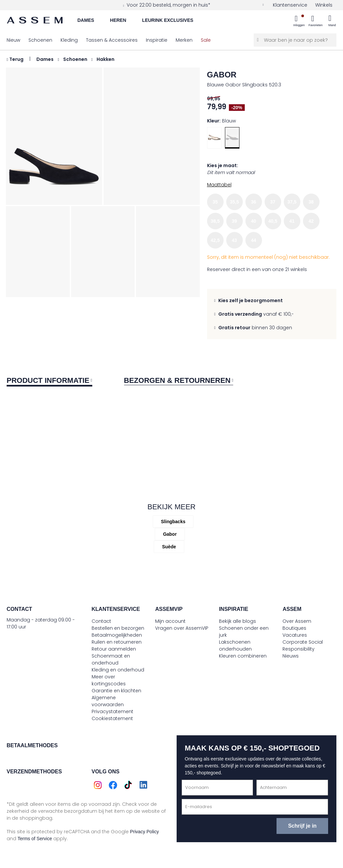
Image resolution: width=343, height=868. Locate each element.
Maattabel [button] (219, 185)
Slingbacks (173, 522)
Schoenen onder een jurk (244, 632)
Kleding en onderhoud (118, 670)
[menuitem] (299, 22)
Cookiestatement (112, 718)
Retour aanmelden (114, 649)
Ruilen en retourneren (117, 642)
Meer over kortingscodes (109, 680)
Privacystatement (112, 711)
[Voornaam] (217, 788)
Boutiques (294, 628)
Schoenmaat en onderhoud (111, 659)
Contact (101, 621)
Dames (86, 20)
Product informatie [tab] (48, 380)
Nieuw (13, 40)
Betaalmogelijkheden (117, 635)
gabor (222, 75)
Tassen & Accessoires (112, 40)
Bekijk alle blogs (237, 621)
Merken (184, 40)
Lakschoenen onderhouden (235, 645)
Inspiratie (157, 40)
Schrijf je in (302, 826)
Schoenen (40, 40)
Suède (169, 547)
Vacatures (295, 635)
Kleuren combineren (243, 656)
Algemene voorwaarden (108, 701)
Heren (118, 20)
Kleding (69, 40)
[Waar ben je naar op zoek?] (295, 40)
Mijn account (170, 621)
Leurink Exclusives (168, 20)
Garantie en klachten (116, 691)
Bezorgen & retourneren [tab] (177, 380)
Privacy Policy (144, 832)
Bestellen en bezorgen (118, 628)
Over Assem (297, 621)
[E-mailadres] (255, 807)
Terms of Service (35, 839)
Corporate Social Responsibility (303, 645)
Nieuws (291, 656)
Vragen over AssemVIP (182, 628)
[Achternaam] (292, 788)
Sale (206, 40)
